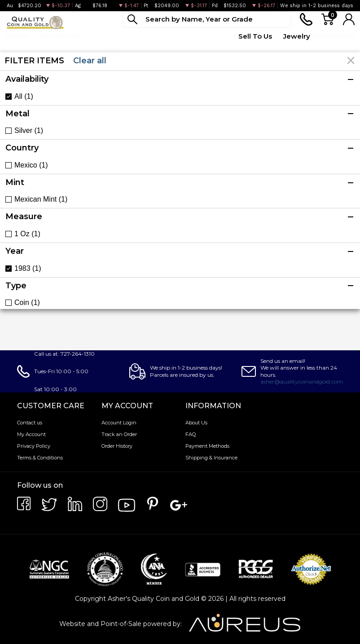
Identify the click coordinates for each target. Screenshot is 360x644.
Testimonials (332, 36)
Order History (117, 446)
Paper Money (109, 41)
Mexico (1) (31, 165)
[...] (207, 20)
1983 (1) (28, 269)
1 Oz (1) (27, 234)
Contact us (30, 423)
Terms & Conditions (40, 458)
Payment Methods (207, 446)
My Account (31, 434)
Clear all (90, 61)
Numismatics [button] (63, 36)
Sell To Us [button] (255, 36)
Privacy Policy (34, 446)
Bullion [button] (17, 36)
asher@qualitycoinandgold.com (302, 382)
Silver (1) (29, 131)
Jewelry (297, 36)
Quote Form (212, 41)
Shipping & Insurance (211, 458)
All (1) (24, 97)
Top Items (177, 41)
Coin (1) (27, 303)
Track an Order (119, 434)
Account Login (119, 423)
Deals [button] (147, 36)
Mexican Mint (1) (41, 199)
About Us (196, 423)
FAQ (191, 434)
